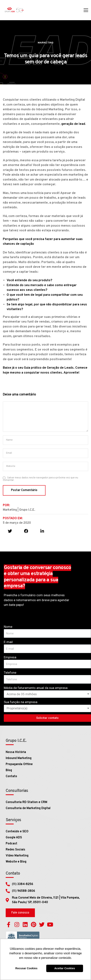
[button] (20, 913)
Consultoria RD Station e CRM (26, 802)
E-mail (8, 642)
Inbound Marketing (19, 758)
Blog (9, 770)
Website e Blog (16, 862)
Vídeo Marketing (17, 856)
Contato (11, 776)
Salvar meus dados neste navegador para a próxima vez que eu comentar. (40, 479)
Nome (8, 627)
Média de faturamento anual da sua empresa (36, 688)
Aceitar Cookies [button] (65, 968)
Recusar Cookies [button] (26, 968)
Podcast (11, 844)
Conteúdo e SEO (17, 832)
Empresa (10, 657)
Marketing (46, 43)
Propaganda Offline (19, 764)
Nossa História (16, 752)
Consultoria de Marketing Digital (28, 808)
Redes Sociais (15, 850)
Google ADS (14, 838)
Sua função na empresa (21, 702)
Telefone (10, 673)
